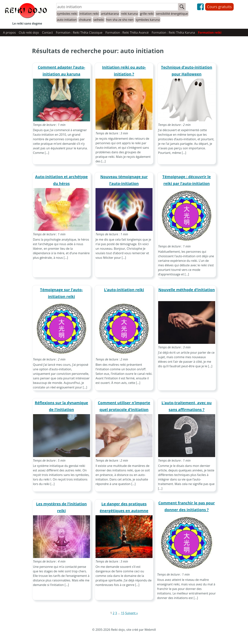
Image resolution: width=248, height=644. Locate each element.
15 (122, 613)
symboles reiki (67, 14)
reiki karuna (129, 14)
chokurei (85, 20)
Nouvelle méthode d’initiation (187, 290)
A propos (9, 33)
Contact (47, 33)
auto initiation (67, 20)
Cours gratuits (219, 7)
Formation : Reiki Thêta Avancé (127, 33)
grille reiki (147, 14)
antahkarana (110, 14)
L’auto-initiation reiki (124, 290)
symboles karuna (148, 20)
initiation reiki (89, 14)
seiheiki (99, 20)
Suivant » (131, 613)
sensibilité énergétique (172, 14)
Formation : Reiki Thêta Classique (79, 33)
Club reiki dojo (29, 33)
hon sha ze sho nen (120, 20)
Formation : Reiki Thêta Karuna (173, 33)
